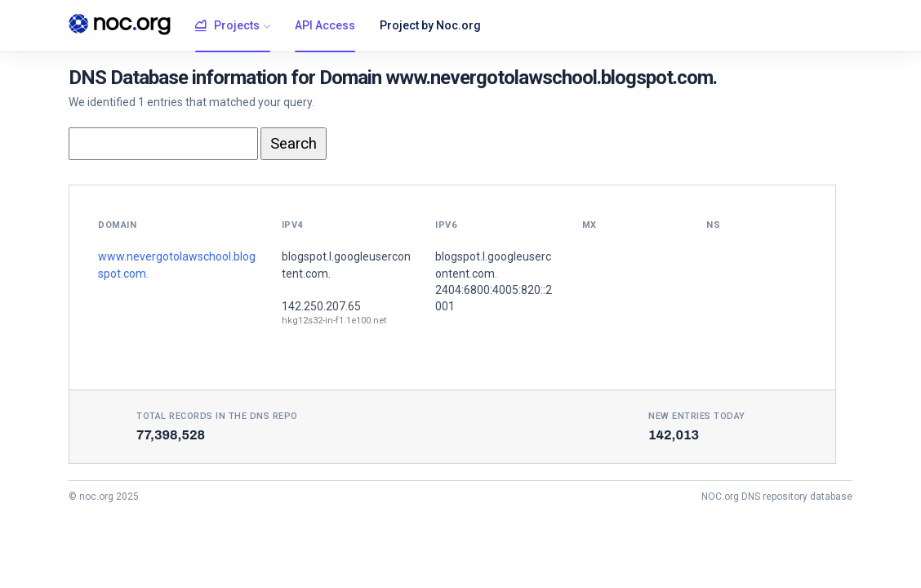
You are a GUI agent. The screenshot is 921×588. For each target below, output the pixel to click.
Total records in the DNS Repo (217, 416)
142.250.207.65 (321, 306)
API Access (325, 25)
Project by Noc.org (430, 25)
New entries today (697, 416)
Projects (227, 26)
